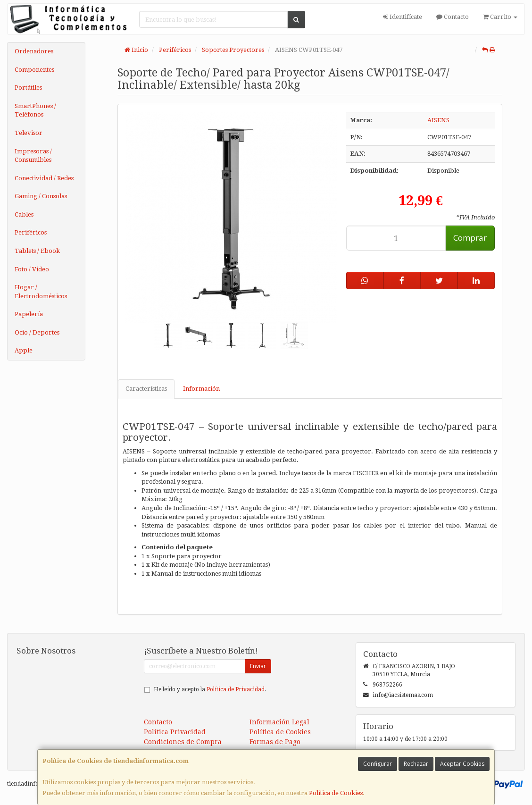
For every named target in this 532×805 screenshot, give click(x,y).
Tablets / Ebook (37, 251)
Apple (24, 350)
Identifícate (403, 17)
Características (146, 389)
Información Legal (279, 722)
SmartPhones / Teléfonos (35, 110)
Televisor (29, 133)
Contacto (453, 17)
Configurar (378, 764)
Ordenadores (34, 51)
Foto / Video (32, 269)
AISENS (438, 120)
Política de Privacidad (236, 689)
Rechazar (416, 764)
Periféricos (31, 232)
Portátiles (28, 88)
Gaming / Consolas (41, 196)
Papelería (29, 314)
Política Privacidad (175, 732)
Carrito (500, 17)
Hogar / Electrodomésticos (41, 292)
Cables (24, 214)
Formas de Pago (275, 742)
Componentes (34, 70)
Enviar (258, 666)
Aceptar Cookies (462, 764)
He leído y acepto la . (210, 689)
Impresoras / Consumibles (33, 156)
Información (201, 389)
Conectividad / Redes (44, 178)
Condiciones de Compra (183, 742)
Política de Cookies (336, 793)
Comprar (470, 238)
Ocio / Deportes (37, 332)
